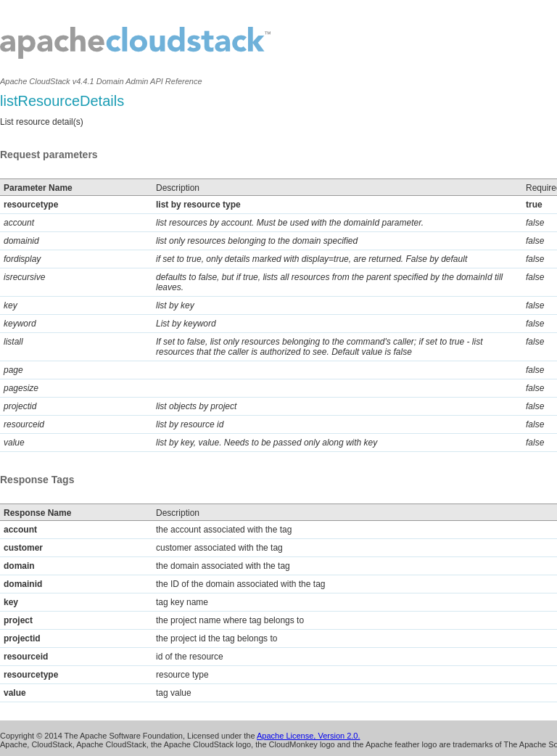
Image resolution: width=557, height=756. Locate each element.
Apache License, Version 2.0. (308, 736)
